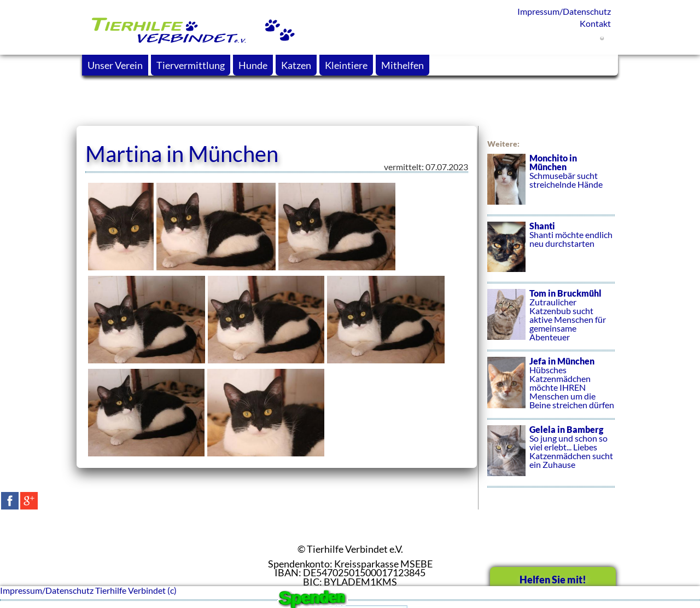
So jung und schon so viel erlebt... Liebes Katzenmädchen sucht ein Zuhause (551, 456)
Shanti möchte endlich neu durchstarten (551, 253)
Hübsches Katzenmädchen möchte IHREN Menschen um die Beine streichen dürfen (551, 388)
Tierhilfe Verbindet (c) (136, 590)
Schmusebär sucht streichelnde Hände (551, 185)
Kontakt (595, 23)
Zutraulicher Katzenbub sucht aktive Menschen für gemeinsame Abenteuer (551, 320)
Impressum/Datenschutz (564, 11)
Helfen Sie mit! (553, 580)
